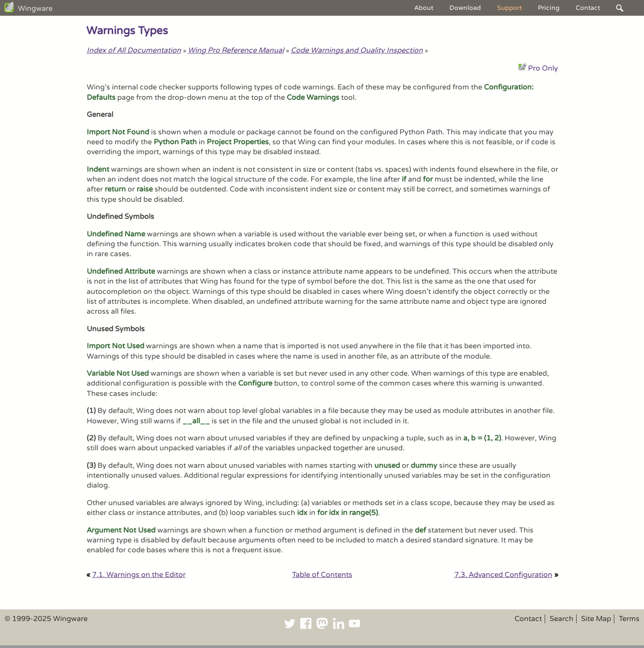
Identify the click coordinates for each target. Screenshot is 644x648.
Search (562, 619)
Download (465, 8)
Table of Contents (322, 575)
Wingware (35, 9)
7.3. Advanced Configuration (503, 575)
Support (509, 8)
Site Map (596, 619)
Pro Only (543, 68)
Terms (629, 619)
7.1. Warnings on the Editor (139, 575)
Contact (588, 8)
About (424, 8)
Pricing (549, 8)
